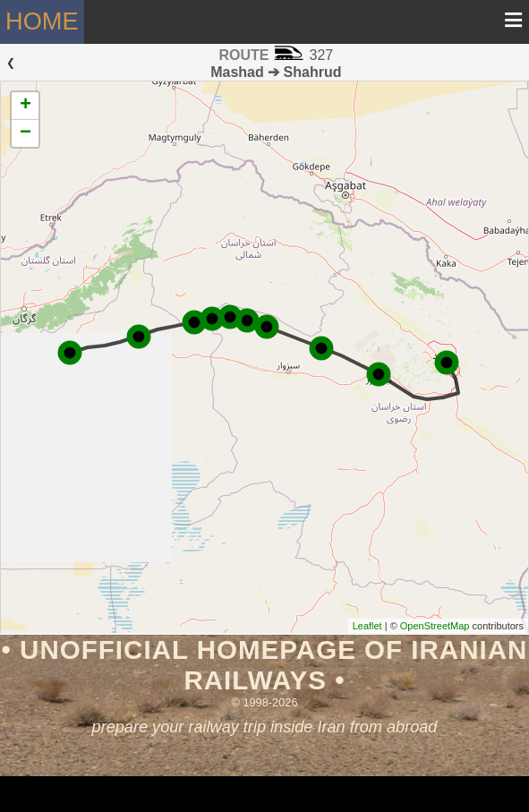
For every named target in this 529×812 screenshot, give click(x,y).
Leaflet (367, 626)
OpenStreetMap (435, 626)
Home (42, 21)
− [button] (26, 133)
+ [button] (26, 106)
